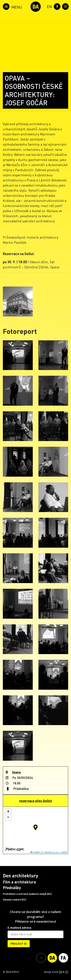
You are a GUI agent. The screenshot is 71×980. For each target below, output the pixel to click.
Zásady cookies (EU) (15, 900)
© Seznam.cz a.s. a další (54, 852)
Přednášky (12, 888)
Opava (16, 772)
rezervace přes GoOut (36, 801)
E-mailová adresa (19, 928)
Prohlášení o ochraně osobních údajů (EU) (27, 894)
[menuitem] (49, 6)
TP (67, 972)
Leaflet (35, 852)
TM (60, 972)
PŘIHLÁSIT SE (19, 944)
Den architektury (20, 876)
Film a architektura (19, 882)
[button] (35, 827)
